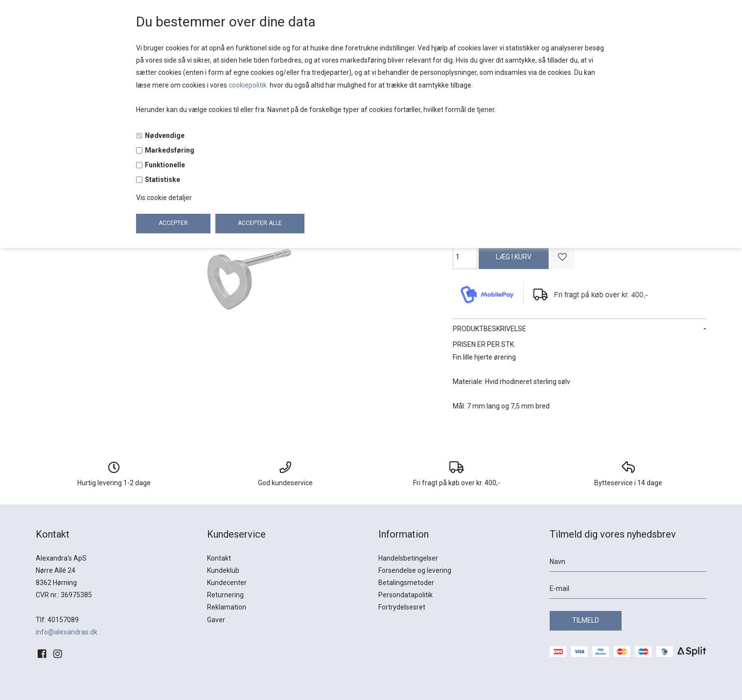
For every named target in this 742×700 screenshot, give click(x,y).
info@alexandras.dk (67, 632)
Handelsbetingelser (408, 558)
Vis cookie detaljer (164, 198)
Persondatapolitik (406, 595)
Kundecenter (227, 583)
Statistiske (162, 180)
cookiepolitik (248, 85)
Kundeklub (223, 570)
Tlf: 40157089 (57, 620)
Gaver (216, 620)
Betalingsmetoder (406, 583)
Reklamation (227, 607)
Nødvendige (165, 135)
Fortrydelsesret (402, 607)
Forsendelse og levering (415, 570)
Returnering (225, 595)
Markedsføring (170, 150)
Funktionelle (165, 165)
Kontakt (219, 558)
